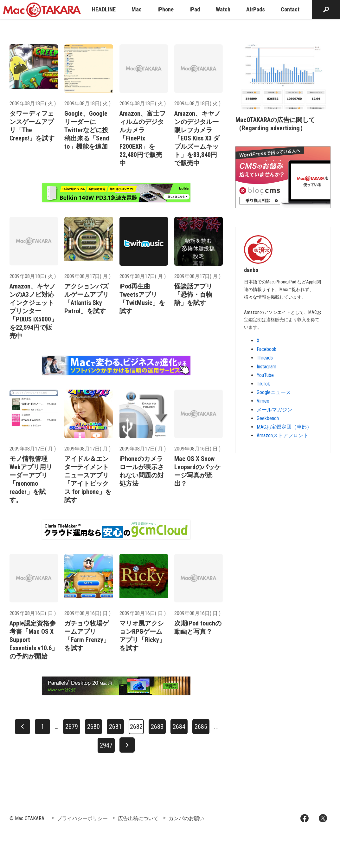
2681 (115, 727)
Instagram (266, 367)
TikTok (263, 384)
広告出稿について (138, 818)
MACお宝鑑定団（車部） (284, 427)
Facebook (266, 349)
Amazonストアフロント (282, 435)
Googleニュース (274, 392)
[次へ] (127, 745)
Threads (265, 358)
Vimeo (263, 401)
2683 (157, 727)
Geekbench (268, 418)
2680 (93, 727)
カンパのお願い (186, 818)
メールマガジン (274, 410)
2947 (106, 745)
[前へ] (22, 727)
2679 (72, 727)
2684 (179, 727)
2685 (201, 727)
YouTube (265, 375)
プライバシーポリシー (82, 818)
